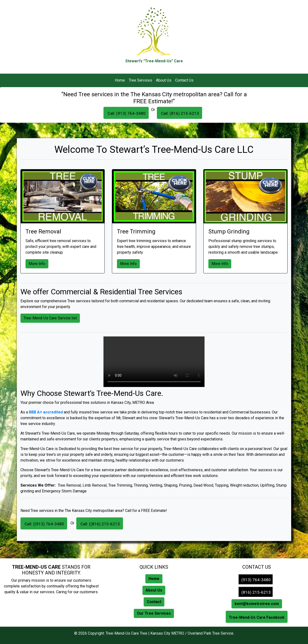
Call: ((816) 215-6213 (100, 524)
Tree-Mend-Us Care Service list (50, 318)
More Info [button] (37, 264)
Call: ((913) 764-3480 (44, 524)
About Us (164, 80)
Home (120, 80)
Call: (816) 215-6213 (180, 113)
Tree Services (140, 80)
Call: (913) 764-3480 (126, 113)
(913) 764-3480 (256, 580)
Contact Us (184, 80)
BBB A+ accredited (46, 412)
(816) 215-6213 (256, 592)
